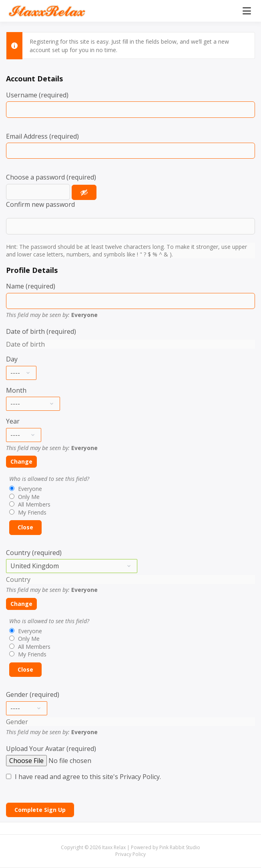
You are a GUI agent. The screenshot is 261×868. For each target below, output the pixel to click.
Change (21, 461)
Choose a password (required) (51, 177)
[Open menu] (247, 11)
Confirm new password (40, 204)
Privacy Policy (140, 777)
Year (13, 421)
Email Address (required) (42, 136)
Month (16, 390)
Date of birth (25, 344)
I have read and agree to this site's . (83, 777)
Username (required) (37, 95)
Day (12, 359)
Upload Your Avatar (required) (51, 749)
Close (25, 527)
